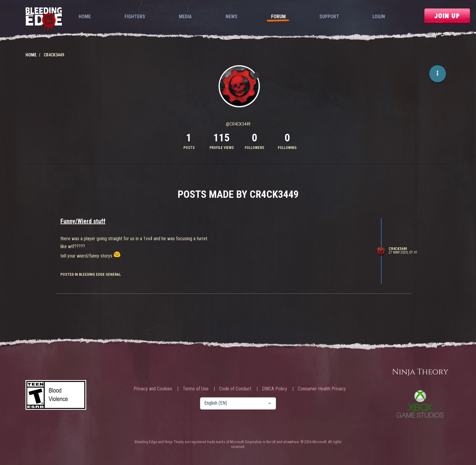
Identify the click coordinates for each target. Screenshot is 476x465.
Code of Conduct (235, 389)
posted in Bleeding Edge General (91, 275)
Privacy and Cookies (153, 389)
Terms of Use (196, 389)
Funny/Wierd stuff (83, 221)
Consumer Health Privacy (322, 389)
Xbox (420, 404)
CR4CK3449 (398, 249)
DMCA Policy (275, 389)
